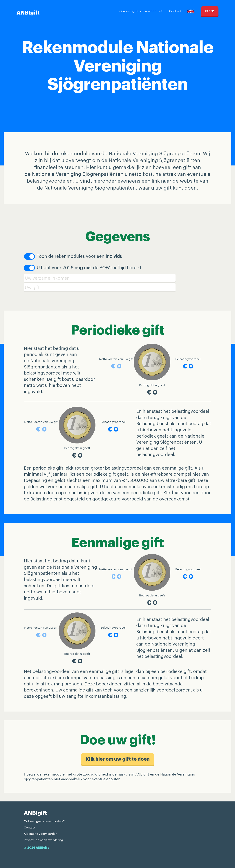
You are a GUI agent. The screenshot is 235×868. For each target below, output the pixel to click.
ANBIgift (28, 13)
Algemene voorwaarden (41, 834)
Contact (175, 11)
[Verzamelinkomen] (117, 278)
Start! (210, 11)
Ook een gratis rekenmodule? (141, 11)
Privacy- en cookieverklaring (43, 840)
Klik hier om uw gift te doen (118, 759)
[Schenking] (117, 287)
